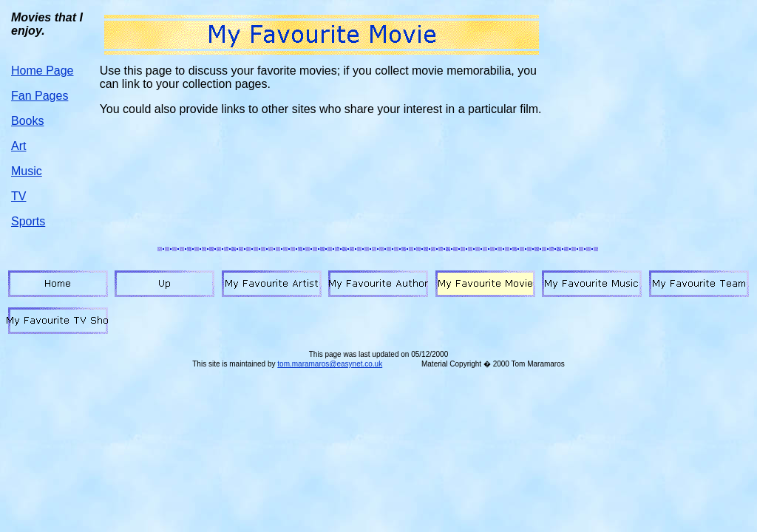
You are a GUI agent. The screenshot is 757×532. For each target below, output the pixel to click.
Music (27, 171)
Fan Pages (40, 96)
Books (27, 121)
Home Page (43, 71)
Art (18, 146)
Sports (28, 221)
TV (18, 196)
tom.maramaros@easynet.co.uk (330, 364)
